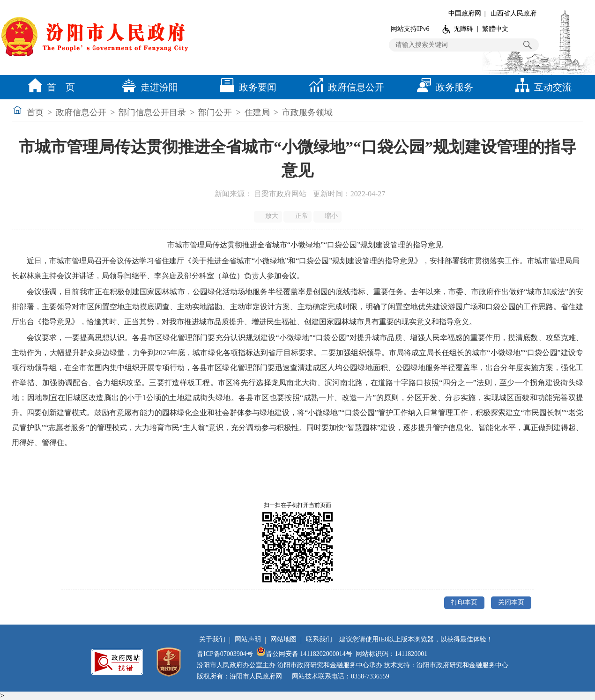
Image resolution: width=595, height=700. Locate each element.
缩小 (328, 216)
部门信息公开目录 (152, 112)
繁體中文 (495, 29)
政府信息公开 (344, 87)
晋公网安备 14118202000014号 (304, 654)
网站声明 (248, 639)
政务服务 (443, 87)
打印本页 (464, 602)
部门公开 (215, 112)
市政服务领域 (307, 112)
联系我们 (319, 639)
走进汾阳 (148, 87)
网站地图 (283, 639)
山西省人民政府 (513, 13)
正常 (298, 216)
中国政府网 (465, 13)
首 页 (49, 87)
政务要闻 (246, 87)
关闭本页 (511, 602)
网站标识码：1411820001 (391, 654)
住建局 (257, 112)
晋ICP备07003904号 (225, 654)
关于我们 (212, 639)
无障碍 (463, 29)
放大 (269, 216)
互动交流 (541, 87)
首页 (35, 112)
